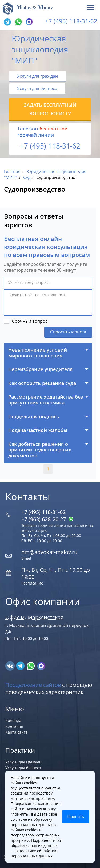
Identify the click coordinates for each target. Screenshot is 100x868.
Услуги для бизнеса (37, 88)
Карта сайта (17, 732)
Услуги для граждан (37, 76)
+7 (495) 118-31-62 (71, 21)
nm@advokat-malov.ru (49, 552)
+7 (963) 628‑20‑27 (47, 519)
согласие (19, 819)
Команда (13, 720)
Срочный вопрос (30, 321)
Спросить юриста (68, 332)
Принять (76, 817)
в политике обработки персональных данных (33, 853)
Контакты (14, 726)
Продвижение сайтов (33, 685)
